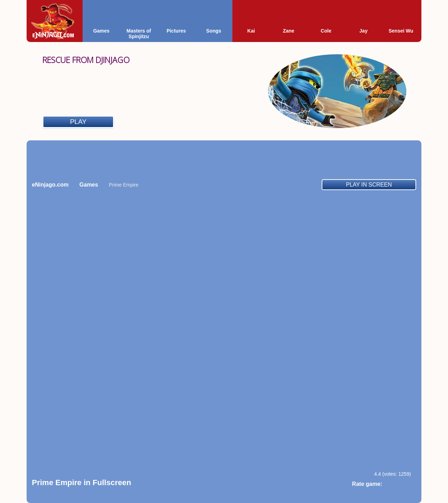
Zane (289, 31)
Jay (363, 31)
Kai (251, 31)
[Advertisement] (224, 160)
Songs (214, 31)
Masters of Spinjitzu (139, 34)
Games (101, 31)
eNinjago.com (50, 185)
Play (78, 122)
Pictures (176, 31)
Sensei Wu (401, 31)
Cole (326, 31)
